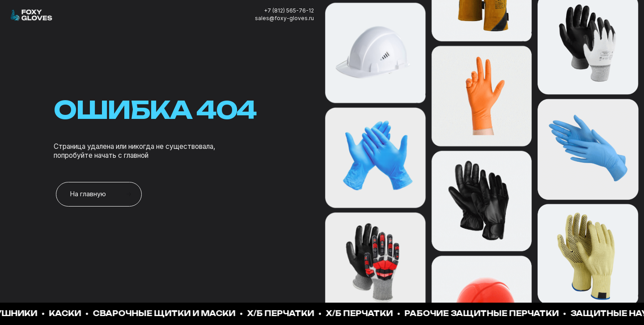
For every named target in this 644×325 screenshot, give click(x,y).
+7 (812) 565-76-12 (289, 11)
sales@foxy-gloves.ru (284, 18)
